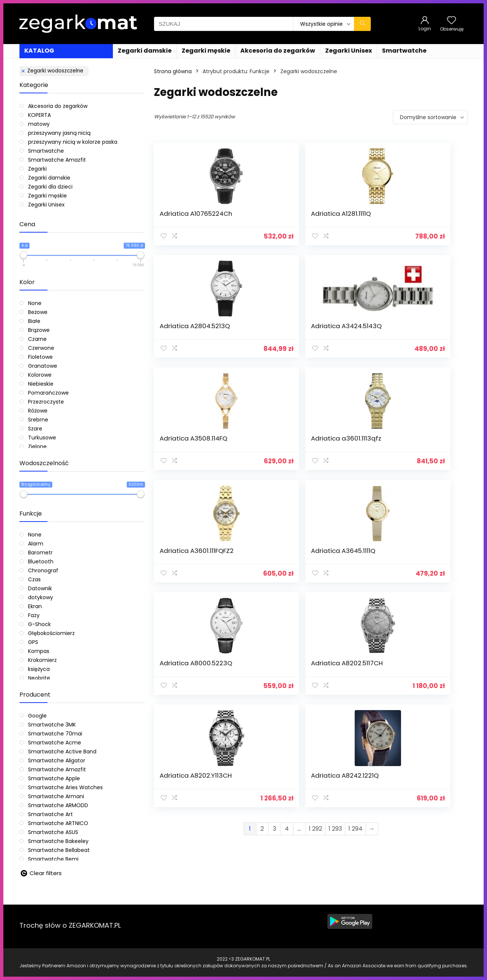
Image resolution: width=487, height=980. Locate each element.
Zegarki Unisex (349, 51)
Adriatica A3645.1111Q (416, 337)
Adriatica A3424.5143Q (420, 217)
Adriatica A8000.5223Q (181, 457)
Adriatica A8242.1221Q (418, 457)
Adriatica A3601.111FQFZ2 (341, 337)
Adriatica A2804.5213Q (339, 217)
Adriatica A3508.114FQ (178, 337)
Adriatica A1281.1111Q (254, 217)
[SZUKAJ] (362, 24)
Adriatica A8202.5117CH (260, 457)
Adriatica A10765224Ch (181, 217)
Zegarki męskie (206, 51)
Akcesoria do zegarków (278, 51)
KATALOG (39, 51)
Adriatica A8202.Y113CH (340, 457)
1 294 (355, 514)
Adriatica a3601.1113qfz (259, 337)
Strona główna (173, 71)
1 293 (335, 514)
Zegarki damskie (145, 51)
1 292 (315, 514)
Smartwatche (404, 51)
